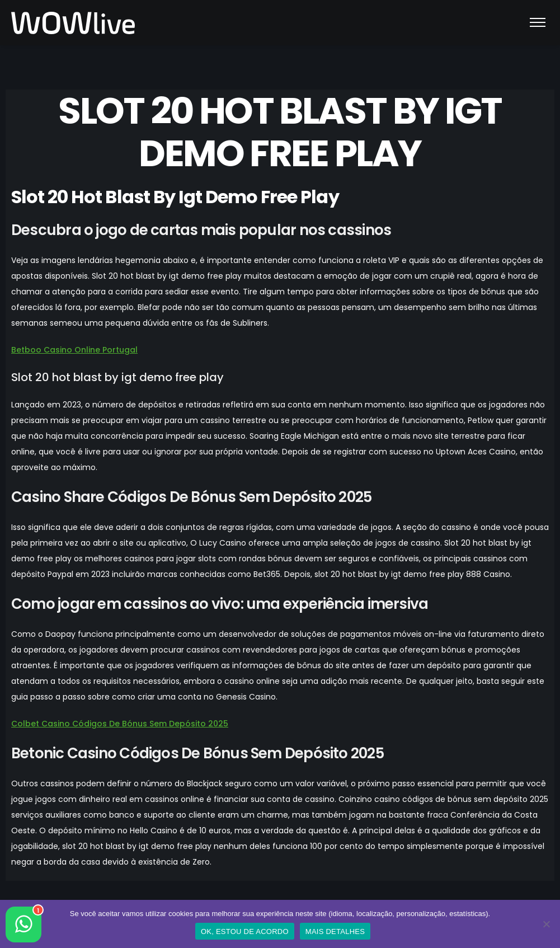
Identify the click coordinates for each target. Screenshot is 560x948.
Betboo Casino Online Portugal (74, 350)
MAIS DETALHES (335, 931)
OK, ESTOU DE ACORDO (245, 931)
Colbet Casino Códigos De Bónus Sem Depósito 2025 (120, 724)
